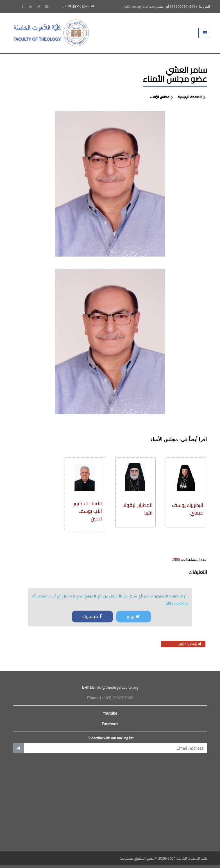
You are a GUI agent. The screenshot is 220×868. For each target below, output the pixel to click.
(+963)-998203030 (184, 6)
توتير (133, 616)
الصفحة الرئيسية (190, 98)
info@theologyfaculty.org (139, 6)
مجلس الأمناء (159, 98)
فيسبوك (92, 616)
